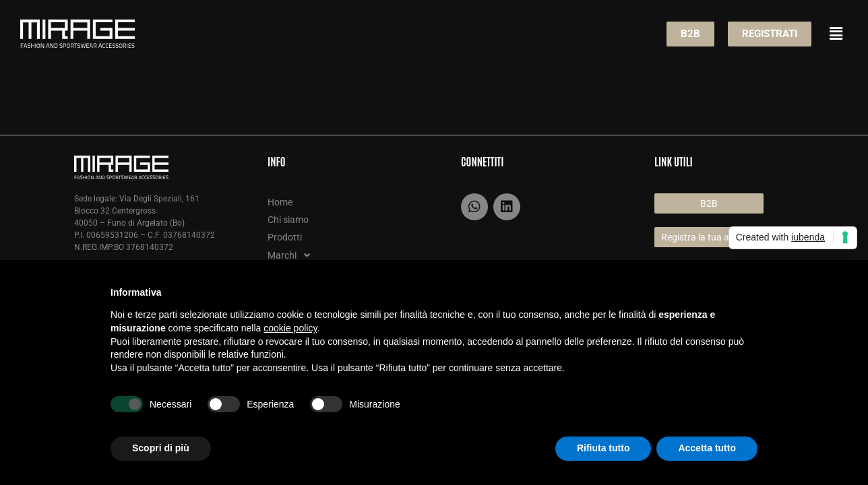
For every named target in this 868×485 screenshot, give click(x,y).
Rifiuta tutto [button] (603, 448)
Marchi (292, 255)
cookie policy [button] (290, 328)
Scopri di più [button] (161, 448)
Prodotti (285, 237)
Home (280, 202)
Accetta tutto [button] (707, 448)
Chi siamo (288, 220)
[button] (836, 34)
